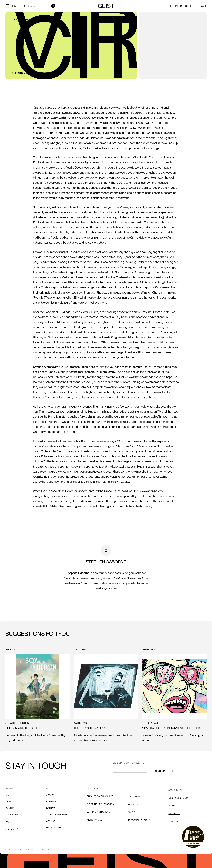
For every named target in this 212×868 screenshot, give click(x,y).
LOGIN (174, 6)
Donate (202, 6)
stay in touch (175, 790)
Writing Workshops (99, 812)
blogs (131, 812)
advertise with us (57, 815)
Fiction (10, 801)
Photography (13, 814)
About (50, 795)
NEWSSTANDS (135, 804)
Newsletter (54, 828)
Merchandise (95, 820)
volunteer (134, 797)
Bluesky (173, 821)
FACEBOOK (174, 814)
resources (93, 789)
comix (9, 822)
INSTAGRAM (174, 806)
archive (51, 821)
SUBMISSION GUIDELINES (100, 796)
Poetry (10, 808)
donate (51, 808)
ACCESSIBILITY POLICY (140, 820)
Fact (8, 795)
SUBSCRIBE (187, 6)
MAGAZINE (10, 789)
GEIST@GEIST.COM (178, 798)
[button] (13, 6)
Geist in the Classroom (101, 804)
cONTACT (51, 802)
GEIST (49, 789)
